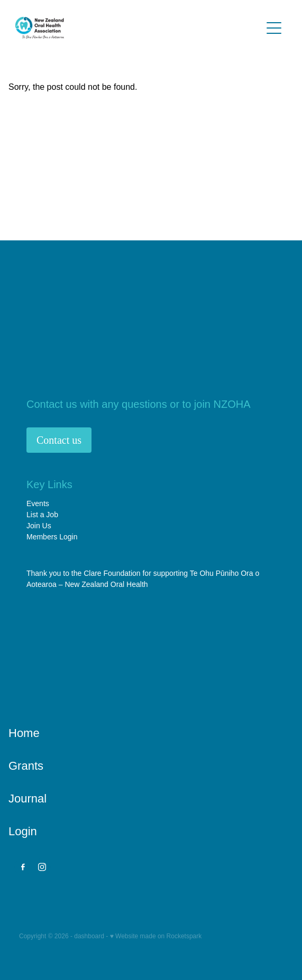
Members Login (52, 537)
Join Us (39, 526)
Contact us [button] (59, 440)
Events (38, 503)
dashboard (89, 936)
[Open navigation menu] (274, 28)
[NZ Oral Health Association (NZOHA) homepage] (139, 28)
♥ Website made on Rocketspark (156, 936)
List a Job (42, 515)
